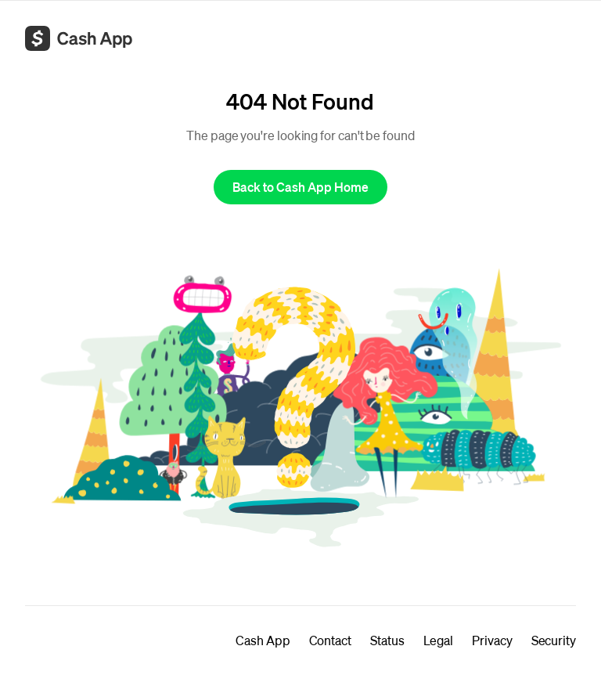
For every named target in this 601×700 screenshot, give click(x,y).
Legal (439, 640)
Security (554, 640)
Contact (330, 640)
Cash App (263, 640)
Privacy (492, 640)
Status (387, 640)
